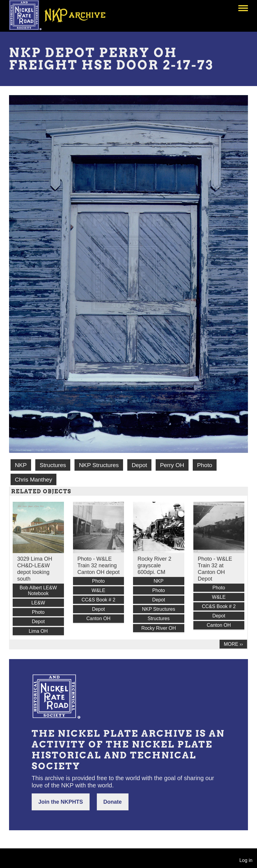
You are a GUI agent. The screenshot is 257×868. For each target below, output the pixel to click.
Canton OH (98, 618)
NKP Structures (99, 465)
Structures (53, 465)
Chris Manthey (33, 480)
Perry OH (172, 465)
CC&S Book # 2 (98, 600)
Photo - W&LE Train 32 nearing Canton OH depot (99, 565)
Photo (205, 465)
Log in (246, 860)
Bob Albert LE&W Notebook (38, 591)
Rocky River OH (159, 628)
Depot (139, 465)
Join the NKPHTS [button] (61, 802)
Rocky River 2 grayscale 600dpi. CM (154, 565)
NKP (21, 465)
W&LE (98, 590)
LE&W (38, 603)
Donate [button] (113, 802)
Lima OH (38, 631)
